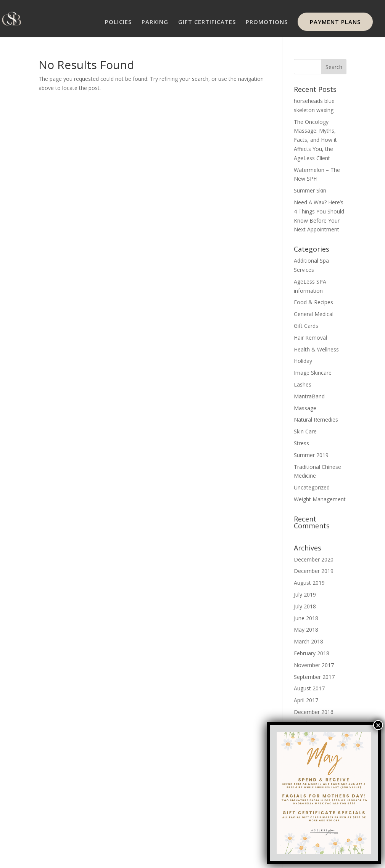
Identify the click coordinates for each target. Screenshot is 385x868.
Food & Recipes (313, 302)
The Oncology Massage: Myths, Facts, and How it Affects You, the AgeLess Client (315, 140)
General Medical (314, 314)
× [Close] (378, 725)
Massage (305, 408)
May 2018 (306, 630)
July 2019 (305, 594)
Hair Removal (310, 338)
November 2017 (314, 665)
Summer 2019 (311, 455)
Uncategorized (312, 487)
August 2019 (309, 583)
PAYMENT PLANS (335, 22)
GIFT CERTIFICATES (207, 22)
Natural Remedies (316, 420)
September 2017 (314, 677)
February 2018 (312, 653)
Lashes (303, 384)
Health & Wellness (316, 349)
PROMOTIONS (267, 22)
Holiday (303, 361)
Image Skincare (313, 373)
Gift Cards (306, 326)
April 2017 (306, 700)
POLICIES (118, 22)
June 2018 (306, 618)
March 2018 (308, 641)
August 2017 (309, 688)
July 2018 (305, 606)
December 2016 (314, 712)
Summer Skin (310, 190)
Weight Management (320, 499)
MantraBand (309, 396)
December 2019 (314, 571)
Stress (301, 443)
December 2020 (314, 559)
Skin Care (305, 431)
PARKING (155, 22)
